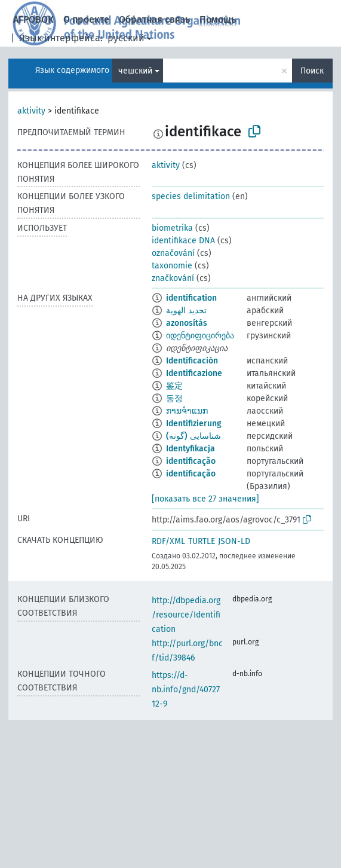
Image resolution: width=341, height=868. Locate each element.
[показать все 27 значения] (205, 499)
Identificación (192, 361)
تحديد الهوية (186, 311)
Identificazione (194, 373)
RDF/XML (168, 541)
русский (126, 38)
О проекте (86, 19)
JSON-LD (234, 541)
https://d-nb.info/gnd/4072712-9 (186, 690)
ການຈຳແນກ (187, 411)
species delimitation (191, 196)
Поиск (312, 71)
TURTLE (202, 541)
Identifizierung (194, 424)
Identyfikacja (191, 449)
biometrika (172, 228)
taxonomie (172, 266)
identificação (191, 461)
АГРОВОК (33, 19)
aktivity (31, 111)
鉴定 (174, 386)
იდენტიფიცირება (200, 336)
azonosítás (187, 323)
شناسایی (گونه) (193, 436)
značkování (173, 278)
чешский (135, 71)
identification (191, 298)
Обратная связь (154, 19)
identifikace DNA (183, 241)
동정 (174, 398)
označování (173, 253)
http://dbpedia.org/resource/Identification (186, 615)
